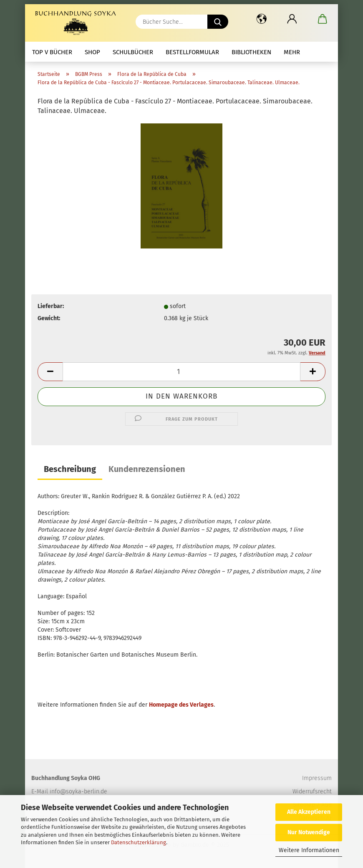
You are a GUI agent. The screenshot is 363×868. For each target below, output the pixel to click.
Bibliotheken (251, 52)
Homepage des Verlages (181, 705)
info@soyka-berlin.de (78, 791)
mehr (292, 52)
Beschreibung (70, 469)
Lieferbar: (51, 306)
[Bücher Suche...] (218, 22)
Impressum (317, 778)
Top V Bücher (52, 52)
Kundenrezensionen (147, 469)
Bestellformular (192, 52)
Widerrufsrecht (312, 791)
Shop (92, 52)
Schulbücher (133, 52)
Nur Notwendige (309, 832)
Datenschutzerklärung (139, 842)
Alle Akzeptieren (309, 812)
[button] (261, 19)
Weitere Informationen (309, 850)
